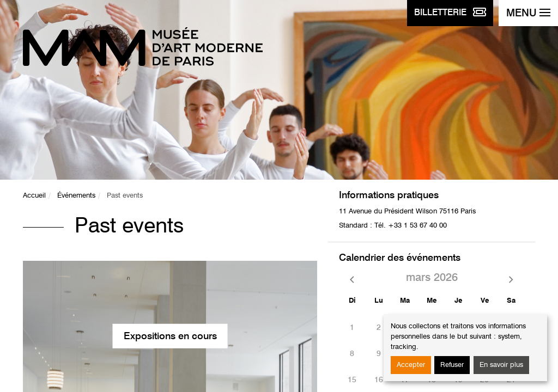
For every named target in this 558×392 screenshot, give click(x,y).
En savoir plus (501, 365)
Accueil (34, 196)
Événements (76, 196)
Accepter (411, 365)
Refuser (452, 365)
